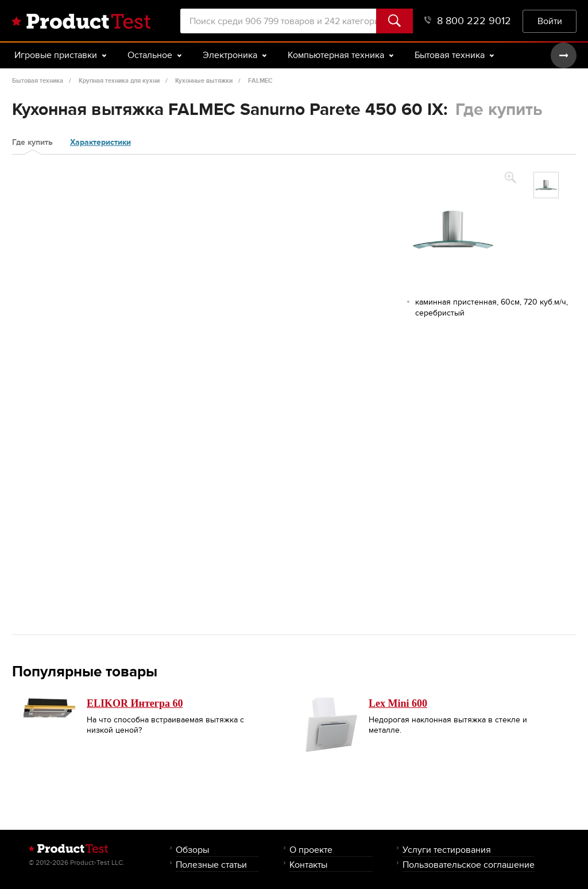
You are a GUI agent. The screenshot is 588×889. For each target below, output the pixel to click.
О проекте (311, 850)
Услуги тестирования (447, 850)
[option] (546, 185)
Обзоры (192, 850)
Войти (550, 21)
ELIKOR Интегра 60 (135, 703)
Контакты (308, 865)
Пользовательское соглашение (469, 865)
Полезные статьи (211, 865)
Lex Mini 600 (398, 703)
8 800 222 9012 (468, 21)
